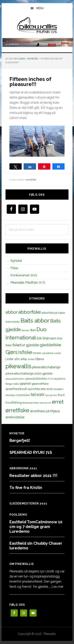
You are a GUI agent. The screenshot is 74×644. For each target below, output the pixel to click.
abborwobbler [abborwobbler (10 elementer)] (13, 322)
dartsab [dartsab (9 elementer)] (25, 330)
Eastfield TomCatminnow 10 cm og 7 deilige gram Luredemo (36, 527)
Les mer (57, 587)
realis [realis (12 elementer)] (16, 384)
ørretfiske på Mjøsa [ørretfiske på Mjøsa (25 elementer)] (45, 411)
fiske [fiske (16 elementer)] (9, 345)
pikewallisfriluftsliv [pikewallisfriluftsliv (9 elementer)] (15, 379)
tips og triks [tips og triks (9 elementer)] (51, 395)
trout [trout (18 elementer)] (61, 395)
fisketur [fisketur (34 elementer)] (19, 345)
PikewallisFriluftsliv (37, 26)
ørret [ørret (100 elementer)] (58, 402)
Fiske (14, 268)
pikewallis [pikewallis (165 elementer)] (18, 366)
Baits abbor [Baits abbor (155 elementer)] (35, 321)
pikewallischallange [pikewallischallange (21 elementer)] (46, 367)
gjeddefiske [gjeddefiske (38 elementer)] (50, 345)
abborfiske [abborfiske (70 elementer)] (30, 312)
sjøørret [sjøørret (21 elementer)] (25, 384)
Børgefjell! (20, 440)
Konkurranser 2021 (24, 275)
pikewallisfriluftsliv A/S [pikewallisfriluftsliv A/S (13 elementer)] (39, 379)
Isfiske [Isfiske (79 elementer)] (25, 352)
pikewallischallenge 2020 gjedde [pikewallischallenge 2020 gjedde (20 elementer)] (29, 373)
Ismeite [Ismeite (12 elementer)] (37, 353)
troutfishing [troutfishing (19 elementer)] (14, 403)
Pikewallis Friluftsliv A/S (28, 283)
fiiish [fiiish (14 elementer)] (60, 338)
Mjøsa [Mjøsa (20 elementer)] (40, 359)
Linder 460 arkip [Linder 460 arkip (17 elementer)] (16, 359)
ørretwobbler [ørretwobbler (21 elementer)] (15, 417)
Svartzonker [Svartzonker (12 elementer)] (23, 395)
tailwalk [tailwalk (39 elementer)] (37, 395)
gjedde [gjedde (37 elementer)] (32, 345)
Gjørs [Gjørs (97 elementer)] (12, 352)
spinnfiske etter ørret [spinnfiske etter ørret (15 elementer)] (40, 389)
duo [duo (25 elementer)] (33, 330)
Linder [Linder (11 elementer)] (58, 353)
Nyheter (31, 180)
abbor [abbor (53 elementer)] (12, 312)
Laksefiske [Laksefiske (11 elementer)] (48, 353)
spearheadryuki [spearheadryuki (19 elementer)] (16, 389)
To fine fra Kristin (26, 488)
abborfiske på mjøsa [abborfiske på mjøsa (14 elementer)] (53, 313)
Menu (40, 8)
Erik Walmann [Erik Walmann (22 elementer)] (46, 338)
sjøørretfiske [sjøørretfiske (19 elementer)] (40, 384)
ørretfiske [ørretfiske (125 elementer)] (17, 410)
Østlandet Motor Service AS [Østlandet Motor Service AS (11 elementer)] (37, 403)
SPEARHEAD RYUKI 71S (31, 452)
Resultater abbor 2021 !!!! (33, 476)
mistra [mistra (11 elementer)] (31, 359)
